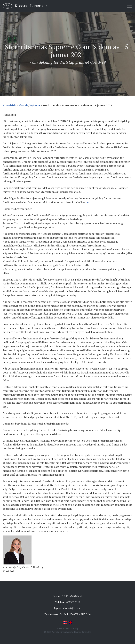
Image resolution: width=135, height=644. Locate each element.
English (71, 623)
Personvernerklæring (67, 628)
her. (88, 202)
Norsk (65, 623)
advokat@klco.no (72, 608)
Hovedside (9, 105)
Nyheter (35, 105)
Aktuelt (23, 105)
